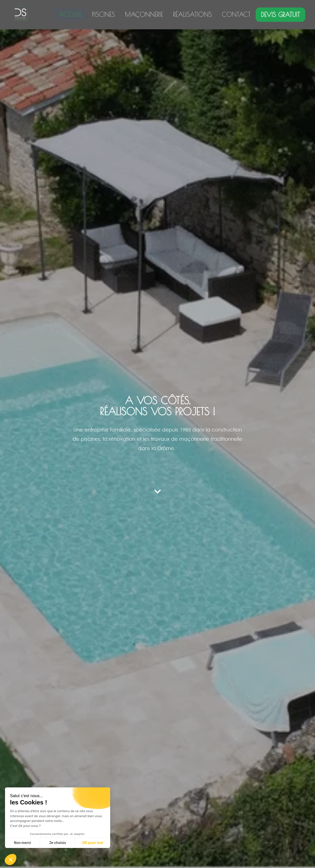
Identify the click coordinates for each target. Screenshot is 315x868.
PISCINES (103, 14)
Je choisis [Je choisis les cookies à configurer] (58, 843)
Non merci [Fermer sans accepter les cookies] (22, 843)
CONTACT (236, 14)
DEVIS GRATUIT (280, 15)
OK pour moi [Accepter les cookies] (93, 843)
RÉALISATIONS (192, 14)
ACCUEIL (70, 14)
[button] (11, 859)
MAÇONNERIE (144, 14)
